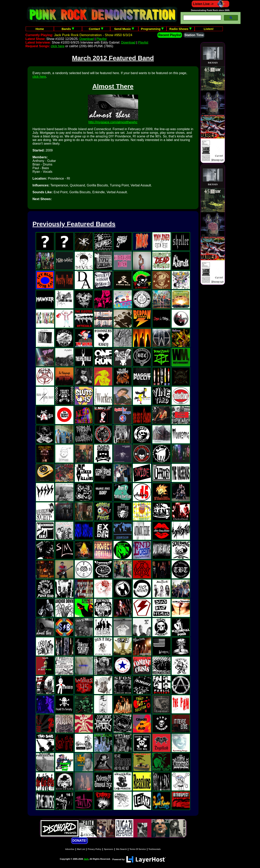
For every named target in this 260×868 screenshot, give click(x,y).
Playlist (101, 39)
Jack (86, 859)
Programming (152, 29)
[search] (202, 18)
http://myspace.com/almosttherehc (113, 122)
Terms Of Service (138, 849)
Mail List (81, 849)
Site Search (121, 849)
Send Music (124, 29)
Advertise (70, 849)
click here (58, 46)
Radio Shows (180, 29)
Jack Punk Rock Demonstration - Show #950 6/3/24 (93, 35)
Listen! (209, 29)
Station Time (194, 35)
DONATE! (80, 841)
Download (87, 39)
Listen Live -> (210, 4)
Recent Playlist (170, 35)
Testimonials (154, 849)
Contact (96, 29)
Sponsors (109, 849)
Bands (68, 29)
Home (40, 29)
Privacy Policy (95, 849)
